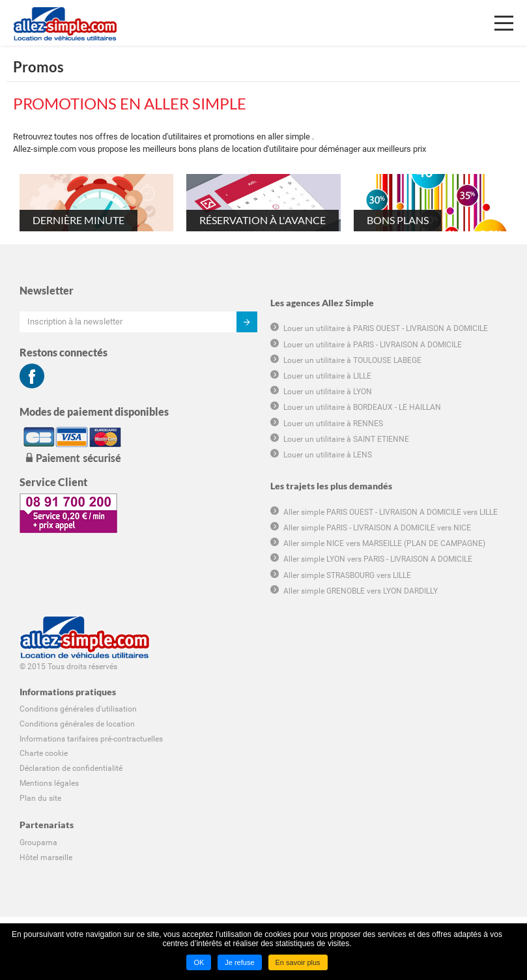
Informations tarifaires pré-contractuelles (91, 739)
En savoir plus (298, 962)
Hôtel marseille (46, 857)
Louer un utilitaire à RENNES (333, 424)
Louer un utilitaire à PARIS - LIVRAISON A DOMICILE (373, 345)
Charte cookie (44, 753)
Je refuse (239, 962)
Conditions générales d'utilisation (78, 709)
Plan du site (40, 798)
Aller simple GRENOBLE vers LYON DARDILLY (361, 591)
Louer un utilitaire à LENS (328, 455)
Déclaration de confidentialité (71, 768)
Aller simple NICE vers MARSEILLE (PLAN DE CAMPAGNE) (384, 543)
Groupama (38, 843)
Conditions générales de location (77, 724)
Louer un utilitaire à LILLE (327, 376)
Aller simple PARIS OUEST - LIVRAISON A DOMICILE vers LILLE (391, 512)
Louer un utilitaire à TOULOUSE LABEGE (352, 360)
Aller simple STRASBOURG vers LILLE (347, 575)
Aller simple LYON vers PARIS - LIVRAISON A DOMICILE (378, 559)
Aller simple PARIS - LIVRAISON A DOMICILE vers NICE (377, 528)
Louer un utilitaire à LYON (328, 392)
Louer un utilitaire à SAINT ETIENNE (346, 439)
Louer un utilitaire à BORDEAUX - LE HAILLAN (362, 407)
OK (199, 962)
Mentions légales (49, 783)
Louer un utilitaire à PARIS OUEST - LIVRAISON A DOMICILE (386, 328)
